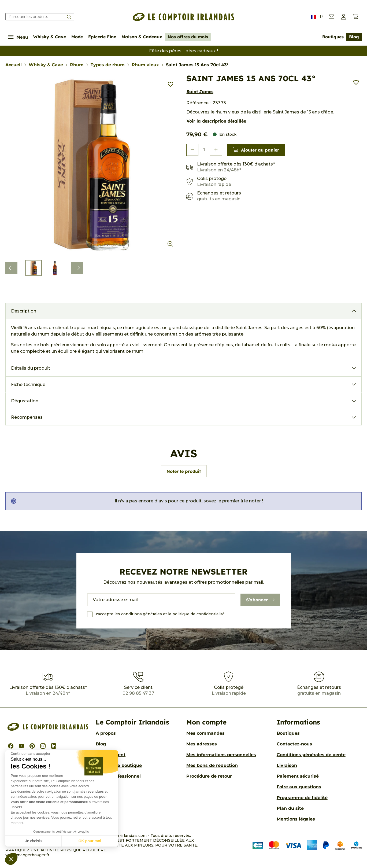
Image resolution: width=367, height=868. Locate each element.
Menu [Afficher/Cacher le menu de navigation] (18, 37)
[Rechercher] (40, 17)
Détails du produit (31, 368)
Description (24, 311)
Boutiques (333, 37)
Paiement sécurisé (298, 776)
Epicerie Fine (102, 37)
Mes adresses (202, 744)
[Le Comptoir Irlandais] (184, 17)
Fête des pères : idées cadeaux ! (183, 51)
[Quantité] (204, 150)
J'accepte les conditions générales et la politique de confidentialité (160, 614)
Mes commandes (205, 733)
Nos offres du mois (188, 37)
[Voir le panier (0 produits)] (356, 17)
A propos (106, 733)
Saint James (200, 91)
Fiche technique (28, 385)
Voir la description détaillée (216, 121)
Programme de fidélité (302, 798)
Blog (354, 37)
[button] (11, 859)
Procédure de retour (209, 776)
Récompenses (27, 417)
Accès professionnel (118, 776)
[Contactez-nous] (331, 17)
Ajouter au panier (256, 150)
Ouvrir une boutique (119, 765)
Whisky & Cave (50, 37)
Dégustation (25, 401)
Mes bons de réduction (212, 765)
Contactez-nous (294, 744)
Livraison (287, 765)
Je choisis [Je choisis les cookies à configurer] (33, 841)
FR (317, 17)
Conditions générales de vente (311, 755)
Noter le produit (184, 471)
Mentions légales (296, 819)
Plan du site (290, 808)
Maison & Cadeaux (142, 37)
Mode (77, 37)
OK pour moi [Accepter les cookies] (90, 841)
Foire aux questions (299, 787)
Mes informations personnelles (221, 755)
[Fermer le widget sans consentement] (31, 754)
